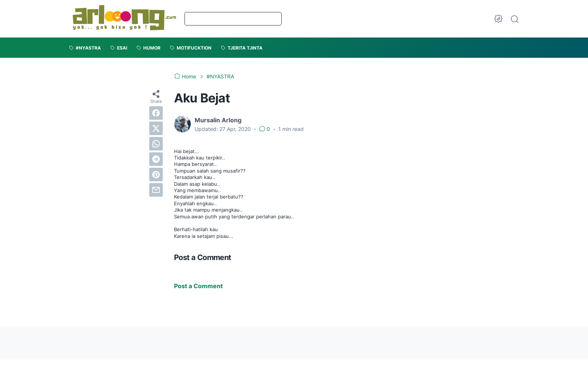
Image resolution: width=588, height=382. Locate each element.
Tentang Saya (254, 19)
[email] (156, 190)
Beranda (208, 19)
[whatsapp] (156, 144)
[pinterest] (156, 174)
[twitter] (156, 128)
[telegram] (156, 159)
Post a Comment (198, 286)
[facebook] (156, 113)
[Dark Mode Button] (498, 19)
